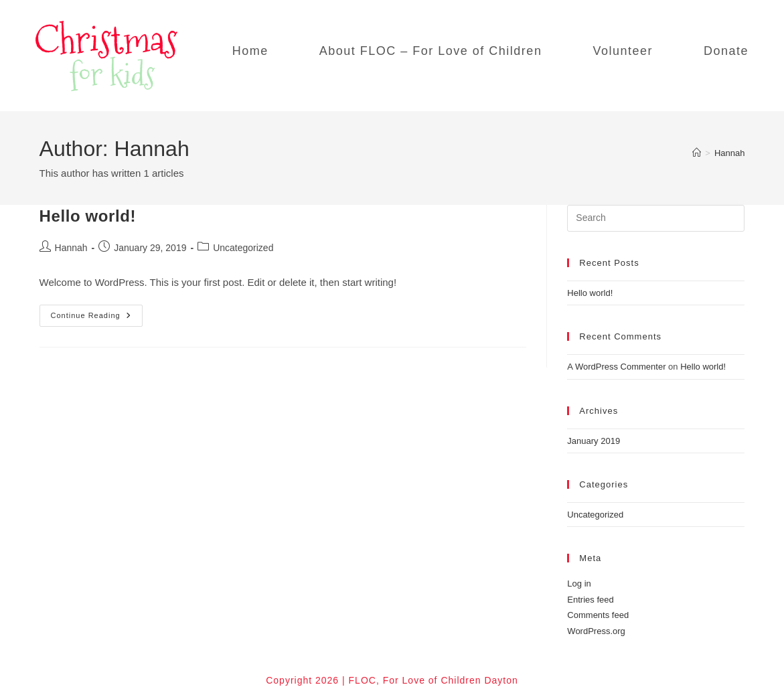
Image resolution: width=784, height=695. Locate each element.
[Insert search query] (656, 218)
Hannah (730, 153)
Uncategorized (243, 248)
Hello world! (88, 216)
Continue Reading (97, 319)
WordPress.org (596, 631)
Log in (579, 584)
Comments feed (598, 615)
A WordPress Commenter (616, 367)
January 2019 (594, 441)
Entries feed (590, 600)
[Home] (697, 153)
